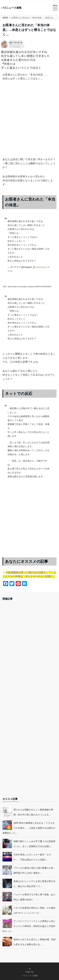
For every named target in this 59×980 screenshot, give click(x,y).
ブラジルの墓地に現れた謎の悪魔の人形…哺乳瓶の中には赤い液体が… (34, 870)
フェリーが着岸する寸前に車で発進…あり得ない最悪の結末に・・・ (34, 897)
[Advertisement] (29, 124)
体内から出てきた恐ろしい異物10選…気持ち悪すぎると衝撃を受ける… (35, 942)
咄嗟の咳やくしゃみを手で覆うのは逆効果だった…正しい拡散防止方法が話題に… (34, 844)
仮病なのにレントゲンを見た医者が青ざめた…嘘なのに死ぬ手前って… (34, 884)
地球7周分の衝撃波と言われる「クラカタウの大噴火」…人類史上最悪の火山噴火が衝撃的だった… (29, 828)
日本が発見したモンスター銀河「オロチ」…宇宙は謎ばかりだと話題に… (32, 857)
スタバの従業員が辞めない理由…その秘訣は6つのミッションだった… (34, 910)
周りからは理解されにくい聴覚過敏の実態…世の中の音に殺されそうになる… (33, 812)
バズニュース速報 (11, 8)
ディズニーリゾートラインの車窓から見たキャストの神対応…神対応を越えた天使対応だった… (29, 926)
